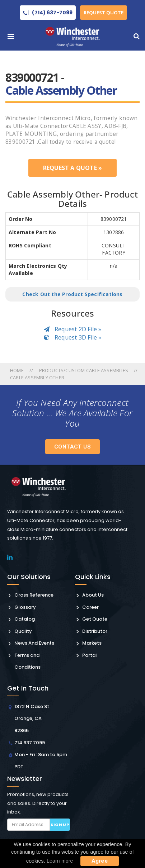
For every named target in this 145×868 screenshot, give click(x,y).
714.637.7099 (30, 743)
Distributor (95, 631)
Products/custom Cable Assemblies (84, 370)
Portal (90, 655)
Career (90, 607)
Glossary (25, 607)
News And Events (34, 643)
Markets (92, 643)
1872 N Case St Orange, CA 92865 (32, 718)
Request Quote (104, 13)
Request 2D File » (73, 329)
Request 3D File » (73, 337)
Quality (23, 631)
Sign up (60, 825)
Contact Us (72, 447)
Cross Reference (34, 595)
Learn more (60, 861)
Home (17, 370)
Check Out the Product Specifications (72, 294)
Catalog (25, 619)
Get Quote (95, 619)
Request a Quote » (72, 168)
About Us (93, 595)
